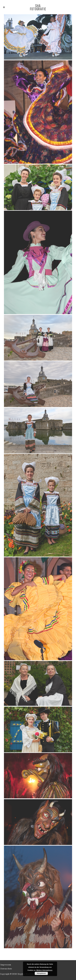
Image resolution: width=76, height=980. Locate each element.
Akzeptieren (41, 973)
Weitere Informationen (44, 970)
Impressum (6, 965)
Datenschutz (6, 969)
